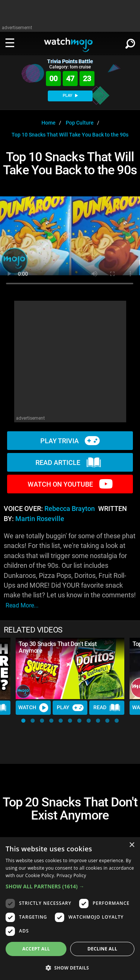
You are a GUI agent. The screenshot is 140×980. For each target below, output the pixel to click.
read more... (22, 605)
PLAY (70, 96)
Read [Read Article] (107, 708)
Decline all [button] (102, 949)
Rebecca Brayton (70, 509)
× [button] (132, 845)
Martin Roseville (40, 519)
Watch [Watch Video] (33, 708)
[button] (23, 721)
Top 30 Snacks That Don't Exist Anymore (57, 647)
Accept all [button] (36, 949)
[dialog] (70, 909)
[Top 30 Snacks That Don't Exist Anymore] (70, 668)
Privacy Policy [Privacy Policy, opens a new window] (71, 875)
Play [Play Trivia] (70, 708)
